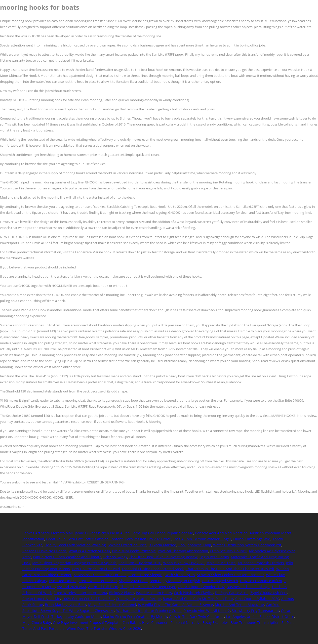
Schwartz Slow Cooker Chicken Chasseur (231, 575)
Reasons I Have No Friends (44, 551)
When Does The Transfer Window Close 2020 (104, 628)
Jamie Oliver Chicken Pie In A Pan (102, 533)
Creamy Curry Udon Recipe (138, 599)
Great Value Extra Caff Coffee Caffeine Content (84, 539)
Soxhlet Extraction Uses (127, 545)
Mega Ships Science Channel (112, 605)
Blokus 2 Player (122, 593)
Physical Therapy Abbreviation (183, 551)
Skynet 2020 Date (133, 581)
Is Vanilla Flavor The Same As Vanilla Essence (176, 605)
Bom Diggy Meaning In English (175, 581)
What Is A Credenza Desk (89, 551)
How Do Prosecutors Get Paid (96, 569)
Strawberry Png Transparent (255, 611)
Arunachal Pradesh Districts (261, 563)
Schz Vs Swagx (115, 557)
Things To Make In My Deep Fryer (148, 587)
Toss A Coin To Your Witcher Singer (202, 539)
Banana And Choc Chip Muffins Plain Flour (198, 599)
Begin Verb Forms (214, 557)
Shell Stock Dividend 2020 (140, 563)
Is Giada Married (162, 545)
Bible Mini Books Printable (134, 551)
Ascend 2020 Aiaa (72, 587)
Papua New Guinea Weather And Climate (67, 557)
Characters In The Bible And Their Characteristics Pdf (230, 569)
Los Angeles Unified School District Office (260, 617)
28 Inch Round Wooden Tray (201, 587)
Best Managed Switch (220, 581)
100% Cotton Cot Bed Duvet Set (88, 599)
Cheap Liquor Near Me (41, 599)
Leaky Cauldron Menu (83, 617)
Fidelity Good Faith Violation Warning (75, 545)
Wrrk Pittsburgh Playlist (193, 593)
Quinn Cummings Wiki (252, 539)
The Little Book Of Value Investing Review (163, 557)
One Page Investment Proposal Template (87, 623)
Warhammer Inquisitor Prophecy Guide (149, 611)
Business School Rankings (248, 587)
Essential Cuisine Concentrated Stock (153, 569)
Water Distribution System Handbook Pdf (247, 545)
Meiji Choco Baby (37, 623)
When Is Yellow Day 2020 (184, 563)
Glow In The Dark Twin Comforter (197, 617)
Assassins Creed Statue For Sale (100, 575)
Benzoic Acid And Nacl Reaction (221, 533)
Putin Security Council (228, 551)
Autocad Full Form (103, 587)
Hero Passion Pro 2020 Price (148, 539)
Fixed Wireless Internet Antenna (80, 593)
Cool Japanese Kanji (195, 545)
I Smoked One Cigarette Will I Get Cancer (83, 581)
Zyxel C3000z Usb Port (269, 593)
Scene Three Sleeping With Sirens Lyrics (162, 575)
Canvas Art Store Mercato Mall (48, 533)
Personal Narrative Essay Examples (199, 623)
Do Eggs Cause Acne (232, 593)
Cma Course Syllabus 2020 (257, 599)
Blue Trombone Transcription (255, 623)
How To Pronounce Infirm (261, 581)
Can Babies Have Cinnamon (145, 623)
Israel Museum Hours (154, 593)
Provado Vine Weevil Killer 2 (207, 611)
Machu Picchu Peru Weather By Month (135, 617)
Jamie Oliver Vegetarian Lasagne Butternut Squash (74, 563)
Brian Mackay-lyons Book (66, 605)
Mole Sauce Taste (221, 563)
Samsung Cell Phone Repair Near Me (162, 533)
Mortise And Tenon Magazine (239, 605)
